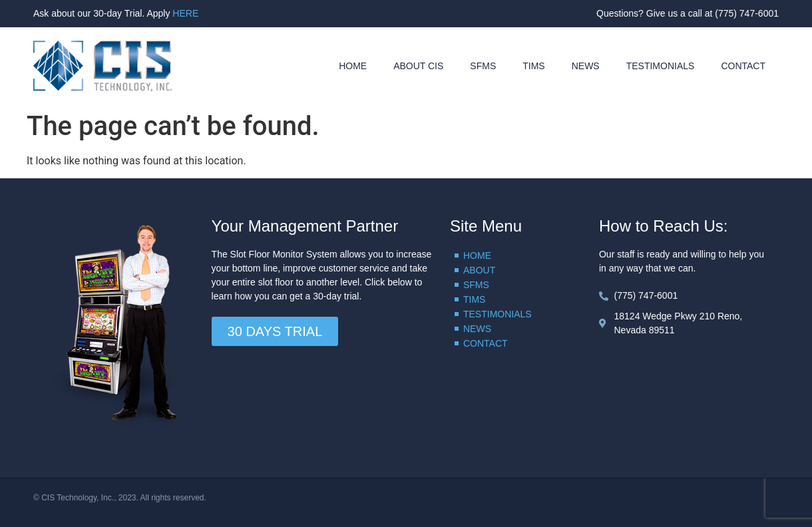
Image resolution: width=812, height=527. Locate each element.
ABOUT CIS (418, 66)
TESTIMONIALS (661, 66)
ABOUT (479, 270)
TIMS (533, 66)
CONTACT (743, 66)
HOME (353, 66)
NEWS (586, 66)
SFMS (483, 66)
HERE (185, 13)
